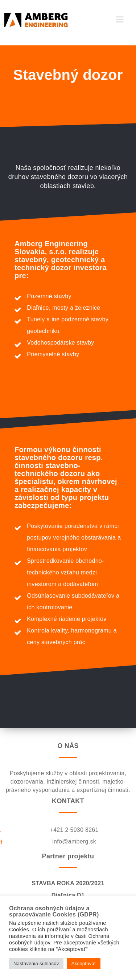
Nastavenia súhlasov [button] (36, 963)
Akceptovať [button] (84, 963)
